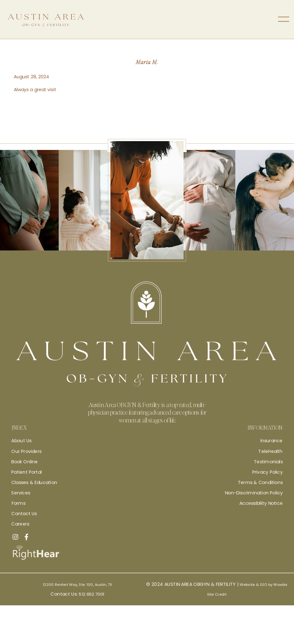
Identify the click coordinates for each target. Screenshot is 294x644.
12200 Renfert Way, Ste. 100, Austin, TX (78, 588)
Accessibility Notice (261, 503)
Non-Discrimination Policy (254, 493)
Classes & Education (34, 482)
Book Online (24, 461)
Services (21, 493)
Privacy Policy (267, 472)
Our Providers (26, 451)
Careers (20, 524)
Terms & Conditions (260, 482)
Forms (19, 503)
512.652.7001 (92, 601)
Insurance (272, 441)
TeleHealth (270, 451)
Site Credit (217, 601)
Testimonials (268, 461)
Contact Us (24, 514)
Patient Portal (27, 472)
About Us (21, 441)
